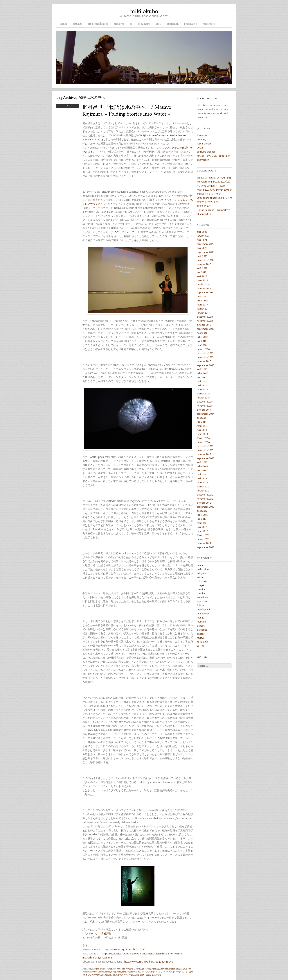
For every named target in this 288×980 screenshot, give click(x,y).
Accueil (63, 24)
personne (121, 969)
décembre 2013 (205, 446)
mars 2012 (202, 531)
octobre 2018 (204, 264)
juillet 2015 (202, 373)
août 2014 (202, 418)
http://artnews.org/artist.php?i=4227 (125, 949)
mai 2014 (202, 426)
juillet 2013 (202, 466)
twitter (200, 148)
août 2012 (202, 511)
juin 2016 (202, 341)
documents (144, 24)
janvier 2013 (203, 491)
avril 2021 (202, 240)
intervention (203, 614)
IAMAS (101, 972)
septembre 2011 (206, 547)
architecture (203, 569)
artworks (119, 24)
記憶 (136, 975)
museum (201, 622)
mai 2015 (202, 381)
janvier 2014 (203, 442)
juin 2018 (202, 272)
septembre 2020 (206, 244)
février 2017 (203, 309)
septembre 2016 (206, 329)
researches (209, 24)
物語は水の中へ (120, 975)
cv (131, 24)
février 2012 (203, 535)
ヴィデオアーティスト (177, 972)
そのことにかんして (123, 232)
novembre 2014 (205, 406)
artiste (103, 969)
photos (201, 634)
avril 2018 (202, 276)
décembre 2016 (205, 317)
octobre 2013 (204, 454)
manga (201, 618)
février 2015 (203, 394)
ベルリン (160, 972)
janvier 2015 (203, 398)
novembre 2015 (205, 357)
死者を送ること (205, 206)
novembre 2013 (205, 450)
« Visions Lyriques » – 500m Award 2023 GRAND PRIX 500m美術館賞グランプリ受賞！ (214, 190)
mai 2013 (202, 474)
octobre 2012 (204, 503)
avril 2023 (202, 232)
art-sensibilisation (98, 24)
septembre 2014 (206, 414)
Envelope (187, 969)
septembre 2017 (206, 293)
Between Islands (168, 969)
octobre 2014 (204, 410)
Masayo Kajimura (113, 972)
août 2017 (202, 297)
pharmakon (191, 24)
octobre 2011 (204, 543)
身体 (142, 975)
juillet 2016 (202, 337)
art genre (202, 573)
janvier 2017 (203, 313)
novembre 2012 (205, 499)
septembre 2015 (206, 365)
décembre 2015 (205, 353)
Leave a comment (154, 975)
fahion (200, 606)
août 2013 (202, 462)
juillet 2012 (202, 515)
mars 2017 (202, 305)
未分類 (200, 646)
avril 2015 (202, 386)
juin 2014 (202, 422)
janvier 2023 (203, 236)
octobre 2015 (204, 361)
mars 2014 (202, 434)
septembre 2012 (206, 507)
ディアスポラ (148, 972)
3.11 (142, 969)
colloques (202, 581)
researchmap (204, 144)
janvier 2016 (203, 349)
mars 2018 (202, 280)
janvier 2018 (203, 284)
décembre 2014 (205, 402)
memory (126, 972)
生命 (131, 975)
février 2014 (203, 438)
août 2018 (202, 268)
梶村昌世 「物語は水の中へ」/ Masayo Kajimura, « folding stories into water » (127, 111)
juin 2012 (202, 519)
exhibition (173, 24)
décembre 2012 (205, 495)
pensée (201, 626)
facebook (202, 136)
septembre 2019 (206, 252)
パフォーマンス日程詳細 (97, 933)
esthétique (111, 969)
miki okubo (144, 11)
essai (159, 24)
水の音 (108, 975)
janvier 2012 (203, 539)
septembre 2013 (206, 458)
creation (201, 589)
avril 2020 (202, 248)
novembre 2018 (205, 260)
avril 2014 (202, 430)
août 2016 (202, 333)
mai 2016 (202, 345)
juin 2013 (202, 470)
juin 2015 (202, 377)
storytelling (135, 972)
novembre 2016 (205, 321)
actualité (78, 24)
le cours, (201, 140)
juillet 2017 (202, 301)
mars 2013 (202, 483)
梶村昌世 (96, 975)
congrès (201, 585)
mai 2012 (202, 523)
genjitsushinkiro (90, 972)
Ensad (179, 969)
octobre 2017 (204, 288)
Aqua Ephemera (152, 969)
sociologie (202, 642)
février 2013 (203, 487)
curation (201, 593)
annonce (95, 969)
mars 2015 (202, 390)
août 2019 (202, 256)
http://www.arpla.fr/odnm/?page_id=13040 (149, 962)
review (129, 969)
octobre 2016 (204, 325)
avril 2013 (202, 479)
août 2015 (202, 369)
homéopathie (204, 610)
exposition (202, 601)
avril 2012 (202, 527)
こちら (95, 373)
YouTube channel (206, 152)
